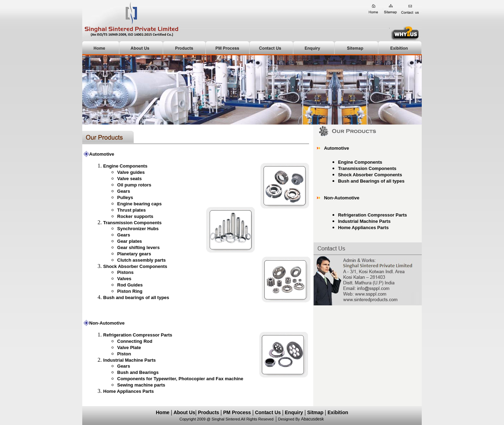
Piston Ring (130, 291)
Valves (124, 279)
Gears (124, 191)
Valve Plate (129, 348)
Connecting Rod (135, 341)
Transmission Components (132, 223)
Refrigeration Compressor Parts (373, 215)
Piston (124, 354)
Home (163, 412)
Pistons (125, 272)
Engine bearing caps (139, 204)
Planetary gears (134, 254)
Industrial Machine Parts (129, 360)
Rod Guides (130, 285)
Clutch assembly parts (142, 260)
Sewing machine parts (141, 385)
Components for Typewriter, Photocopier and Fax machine (180, 379)
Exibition (338, 412)
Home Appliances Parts (363, 228)
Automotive (337, 148)
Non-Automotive (107, 323)
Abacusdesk (312, 419)
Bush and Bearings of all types (371, 181)
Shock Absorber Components (135, 266)
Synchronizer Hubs (138, 229)
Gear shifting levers (138, 247)
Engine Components (360, 162)
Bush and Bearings (138, 372)
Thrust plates (132, 210)
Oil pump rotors (134, 185)
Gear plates (130, 241)
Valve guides (131, 172)
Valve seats (129, 179)
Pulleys (125, 197)
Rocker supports (135, 216)
